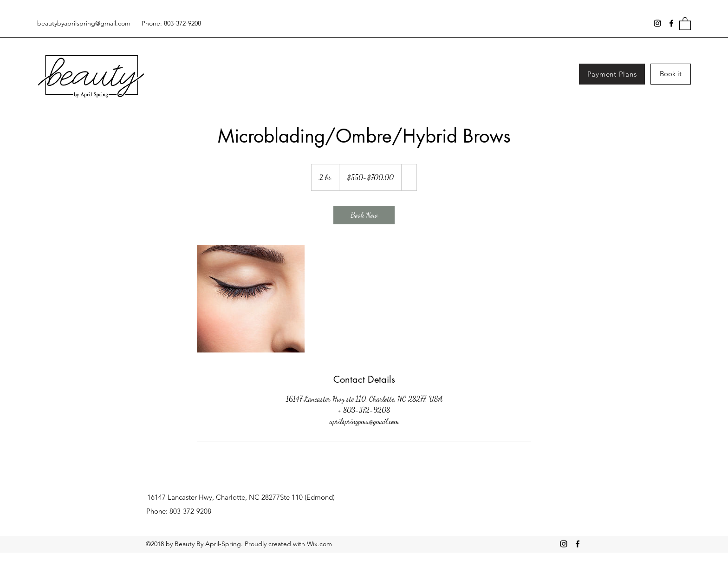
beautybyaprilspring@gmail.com (84, 23)
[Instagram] (657, 23)
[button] (685, 23)
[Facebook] (671, 23)
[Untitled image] (251, 299)
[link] (364, 215)
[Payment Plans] (612, 74)
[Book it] (671, 74)
